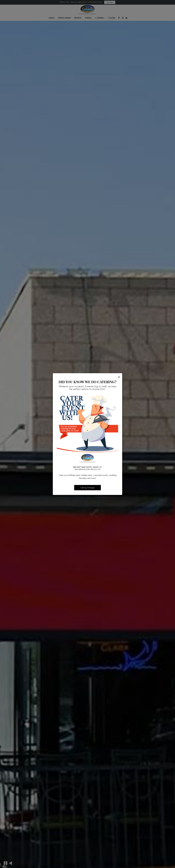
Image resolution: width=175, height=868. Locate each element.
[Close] (119, 377)
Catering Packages (87, 488)
